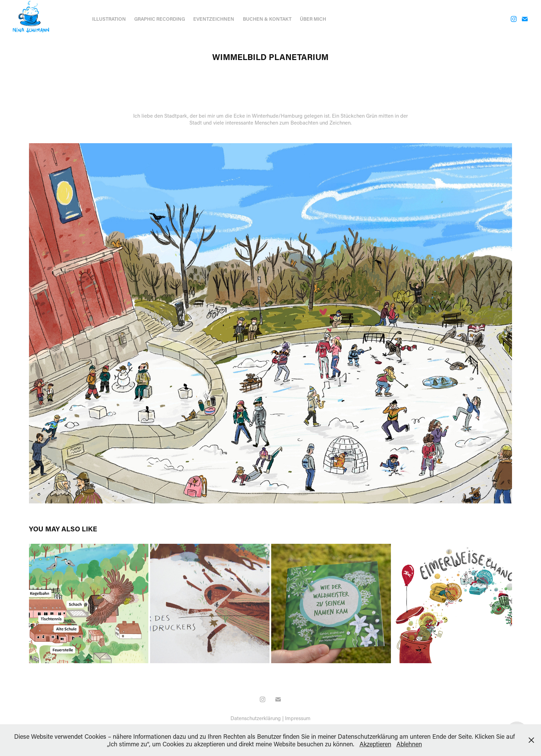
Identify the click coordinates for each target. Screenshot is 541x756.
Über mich (313, 19)
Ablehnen (409, 744)
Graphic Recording (160, 19)
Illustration (109, 19)
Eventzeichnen (214, 19)
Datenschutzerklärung (256, 718)
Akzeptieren (375, 744)
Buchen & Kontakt (267, 19)
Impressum (298, 718)
